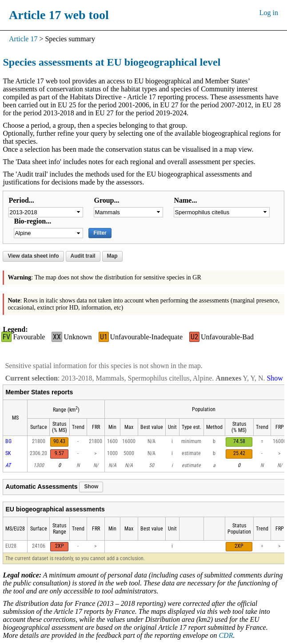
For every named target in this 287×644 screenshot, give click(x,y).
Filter (100, 233)
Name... (185, 200)
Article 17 (23, 39)
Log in (269, 13)
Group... (106, 200)
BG (8, 441)
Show (91, 487)
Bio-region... (32, 221)
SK (8, 453)
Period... (21, 200)
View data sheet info (33, 256)
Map (112, 256)
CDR (226, 635)
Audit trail (83, 256)
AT (8, 465)
